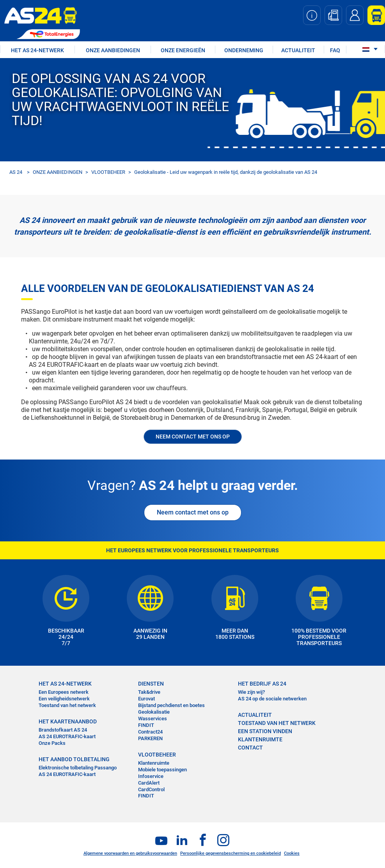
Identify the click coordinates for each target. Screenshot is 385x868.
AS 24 (16, 172)
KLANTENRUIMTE (260, 739)
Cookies (292, 853)
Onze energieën (183, 50)
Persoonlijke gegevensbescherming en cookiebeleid (231, 853)
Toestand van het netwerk (67, 705)
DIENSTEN (151, 684)
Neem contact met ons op (193, 512)
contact (250, 748)
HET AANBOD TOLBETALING (74, 759)
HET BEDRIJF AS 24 (262, 684)
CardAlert (149, 783)
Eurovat (146, 699)
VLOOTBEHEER (108, 172)
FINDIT (146, 725)
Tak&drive (149, 692)
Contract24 (150, 732)
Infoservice (151, 776)
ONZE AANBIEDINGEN (113, 50)
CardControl (151, 789)
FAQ (335, 50)
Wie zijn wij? (251, 692)
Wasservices (153, 719)
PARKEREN (150, 738)
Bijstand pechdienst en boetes (171, 705)
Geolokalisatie (154, 712)
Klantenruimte (154, 763)
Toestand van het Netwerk (277, 723)
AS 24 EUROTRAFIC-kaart (67, 736)
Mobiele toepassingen (162, 770)
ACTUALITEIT (298, 50)
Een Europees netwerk (64, 692)
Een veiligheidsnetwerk (64, 699)
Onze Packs (52, 743)
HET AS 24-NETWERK (37, 50)
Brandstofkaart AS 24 (63, 730)
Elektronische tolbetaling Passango (78, 768)
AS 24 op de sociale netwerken (272, 699)
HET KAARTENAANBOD (68, 721)
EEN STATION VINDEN (265, 731)
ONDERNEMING (244, 50)
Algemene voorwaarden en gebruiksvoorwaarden (130, 853)
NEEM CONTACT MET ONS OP (193, 437)
